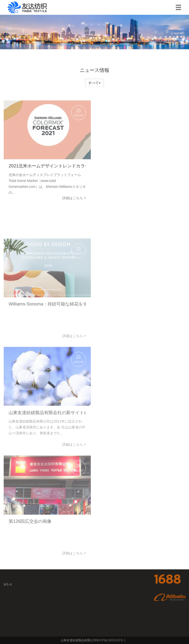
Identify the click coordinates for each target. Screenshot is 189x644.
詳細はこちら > (74, 202)
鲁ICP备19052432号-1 (111, 640)
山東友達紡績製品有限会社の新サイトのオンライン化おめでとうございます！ (47, 436)
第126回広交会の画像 (30, 545)
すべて (94, 83)
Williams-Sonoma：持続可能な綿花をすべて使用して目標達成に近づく (47, 327)
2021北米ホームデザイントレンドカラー (47, 169)
